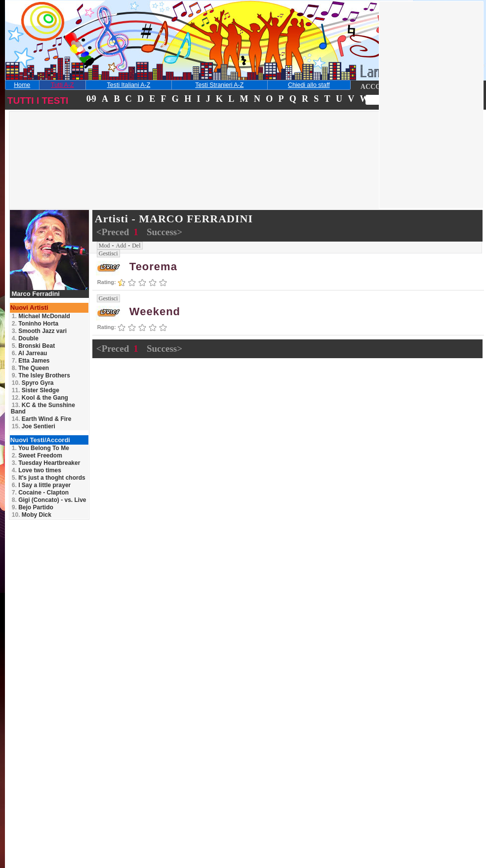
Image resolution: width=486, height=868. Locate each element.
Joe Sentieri (34, 426)
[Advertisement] (81, 175)
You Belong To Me (40, 448)
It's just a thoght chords (49, 478)
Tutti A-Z (62, 85)
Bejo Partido (33, 507)
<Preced (114, 232)
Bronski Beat (33, 346)
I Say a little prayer (41, 485)
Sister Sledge (36, 390)
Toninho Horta (35, 324)
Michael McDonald (41, 316)
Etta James (31, 361)
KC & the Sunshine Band (43, 408)
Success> (164, 232)
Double (25, 338)
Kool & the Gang (40, 398)
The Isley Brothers (41, 375)
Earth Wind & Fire (42, 419)
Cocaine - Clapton (40, 493)
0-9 (91, 99)
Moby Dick (32, 515)
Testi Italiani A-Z (129, 85)
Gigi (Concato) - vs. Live (49, 500)
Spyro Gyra (33, 383)
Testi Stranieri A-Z (219, 85)
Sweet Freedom (37, 455)
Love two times (37, 470)
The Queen (30, 368)
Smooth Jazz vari (39, 331)
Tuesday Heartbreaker (46, 463)
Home (22, 85)
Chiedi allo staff (309, 85)
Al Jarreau (30, 353)
